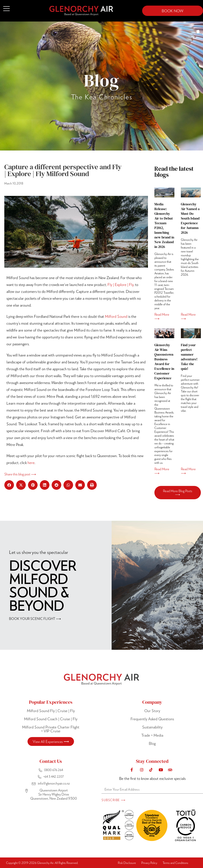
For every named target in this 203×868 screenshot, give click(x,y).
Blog (152, 743)
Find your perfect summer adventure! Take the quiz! (189, 357)
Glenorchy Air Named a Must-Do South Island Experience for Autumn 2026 (190, 218)
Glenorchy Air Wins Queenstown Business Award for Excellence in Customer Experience (164, 361)
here (31, 462)
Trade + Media (152, 735)
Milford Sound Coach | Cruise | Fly (51, 719)
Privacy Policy (149, 863)
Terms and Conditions (175, 863)
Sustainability (152, 727)
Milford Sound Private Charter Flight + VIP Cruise (51, 729)
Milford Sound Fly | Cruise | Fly (51, 711)
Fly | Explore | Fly (121, 284)
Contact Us (51, 761)
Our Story (152, 711)
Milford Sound (116, 316)
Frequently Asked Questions (152, 719)
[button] (9, 485)
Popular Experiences (51, 702)
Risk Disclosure (127, 863)
